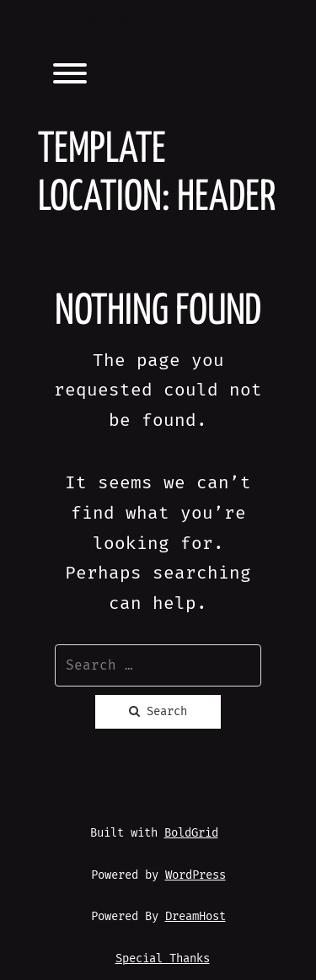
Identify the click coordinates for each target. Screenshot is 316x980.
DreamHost (195, 916)
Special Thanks (163, 958)
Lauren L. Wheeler (112, 22)
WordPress (195, 875)
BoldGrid (191, 833)
